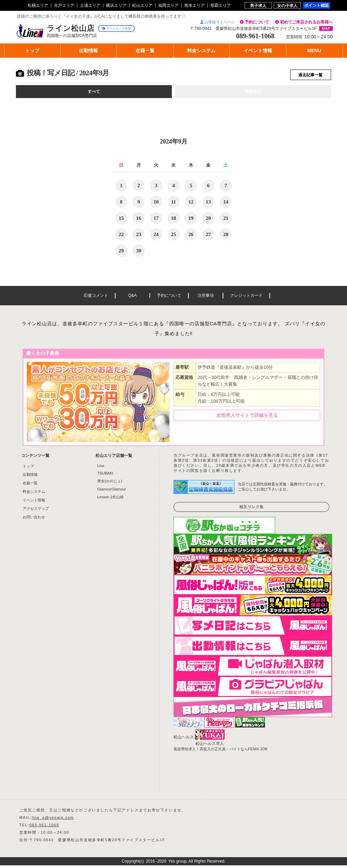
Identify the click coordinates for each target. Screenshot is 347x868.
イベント (258, 51)
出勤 (88, 51)
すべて (94, 94)
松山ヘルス (184, 740)
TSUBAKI (105, 476)
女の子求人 (287, 6)
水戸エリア (64, 5)
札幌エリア (38, 5)
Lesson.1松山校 (110, 500)
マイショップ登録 (116, 28)
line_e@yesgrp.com (53, 820)
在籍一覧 (30, 486)
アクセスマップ (36, 511)
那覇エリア (221, 5)
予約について (257, 22)
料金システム (34, 494)
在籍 (145, 51)
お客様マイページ (217, 22)
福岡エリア (168, 5)
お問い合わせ (34, 520)
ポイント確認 (317, 5)
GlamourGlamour (111, 492)
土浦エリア (90, 5)
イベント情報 (34, 503)
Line (101, 468)
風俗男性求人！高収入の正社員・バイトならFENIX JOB (220, 752)
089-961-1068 (44, 828)
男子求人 (258, 6)
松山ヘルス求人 (210, 746)
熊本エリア (195, 5)
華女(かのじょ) (110, 484)
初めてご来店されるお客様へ (306, 22)
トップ (32, 51)
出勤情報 (30, 477)
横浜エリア (116, 5)
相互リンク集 (251, 509)
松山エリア (142, 5)
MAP (326, 28)
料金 (201, 51)
